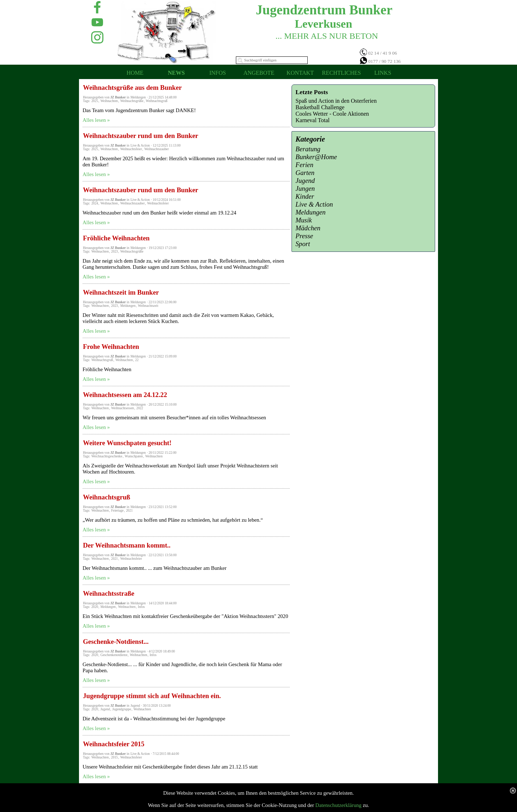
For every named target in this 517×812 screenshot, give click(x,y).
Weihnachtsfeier (131, 149)
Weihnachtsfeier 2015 (114, 744)
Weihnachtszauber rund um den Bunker (141, 136)
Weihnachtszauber (157, 149)
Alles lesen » (96, 120)
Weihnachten (109, 101)
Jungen (305, 188)
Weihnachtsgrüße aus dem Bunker (132, 87)
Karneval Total (313, 120)
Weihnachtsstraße (109, 593)
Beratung (308, 149)
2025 (95, 101)
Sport (303, 244)
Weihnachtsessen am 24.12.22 (125, 395)
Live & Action (314, 204)
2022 (140, 408)
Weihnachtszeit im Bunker (121, 292)
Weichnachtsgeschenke (107, 456)
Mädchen (308, 228)
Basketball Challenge (320, 107)
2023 (115, 252)
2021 (129, 511)
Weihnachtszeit (148, 306)
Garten (305, 173)
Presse (304, 236)
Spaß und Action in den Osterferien (336, 101)
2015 (115, 757)
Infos (141, 607)
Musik (304, 220)
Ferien (304, 165)
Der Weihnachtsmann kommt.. (127, 545)
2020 (95, 607)
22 (137, 360)
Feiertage (118, 511)
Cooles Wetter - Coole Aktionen (332, 114)
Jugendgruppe (122, 709)
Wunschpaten (134, 456)
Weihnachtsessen (123, 408)
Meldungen (128, 306)
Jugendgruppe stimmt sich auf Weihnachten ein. (152, 696)
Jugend (105, 709)
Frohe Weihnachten (111, 347)
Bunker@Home (316, 157)
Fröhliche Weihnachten (116, 238)
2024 (95, 203)
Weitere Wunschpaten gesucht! (127, 443)
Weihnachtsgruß (157, 101)
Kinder (305, 196)
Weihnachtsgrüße (132, 101)
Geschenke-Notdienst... (116, 642)
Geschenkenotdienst (114, 655)
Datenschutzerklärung (338, 805)
